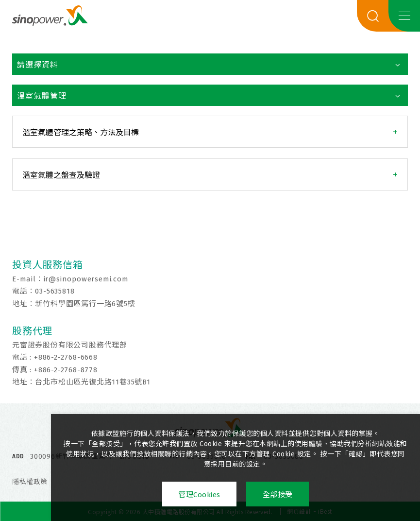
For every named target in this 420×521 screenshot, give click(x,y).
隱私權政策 (30, 482)
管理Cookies (199, 495)
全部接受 (278, 495)
